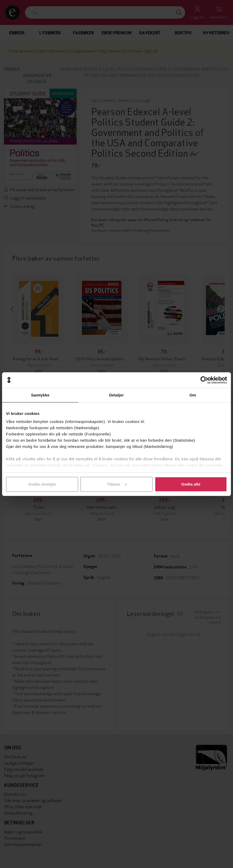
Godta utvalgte (42, 484)
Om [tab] (193, 395)
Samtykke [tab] (40, 395)
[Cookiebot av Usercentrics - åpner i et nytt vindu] (204, 380)
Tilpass (117, 484)
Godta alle (191, 484)
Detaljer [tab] (116, 395)
